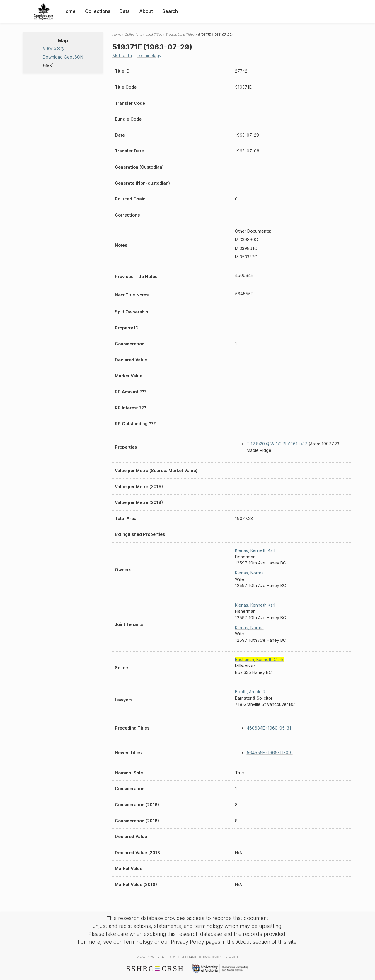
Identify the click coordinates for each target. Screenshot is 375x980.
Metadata (122, 55)
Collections (98, 11)
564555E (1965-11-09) (270, 752)
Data (125, 11)
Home (69, 11)
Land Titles (154, 35)
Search (170, 11)
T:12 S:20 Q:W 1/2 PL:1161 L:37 (277, 444)
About (146, 11)
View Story (54, 48)
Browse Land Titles (180, 35)
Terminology (149, 55)
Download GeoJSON (63, 57)
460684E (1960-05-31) (270, 728)
